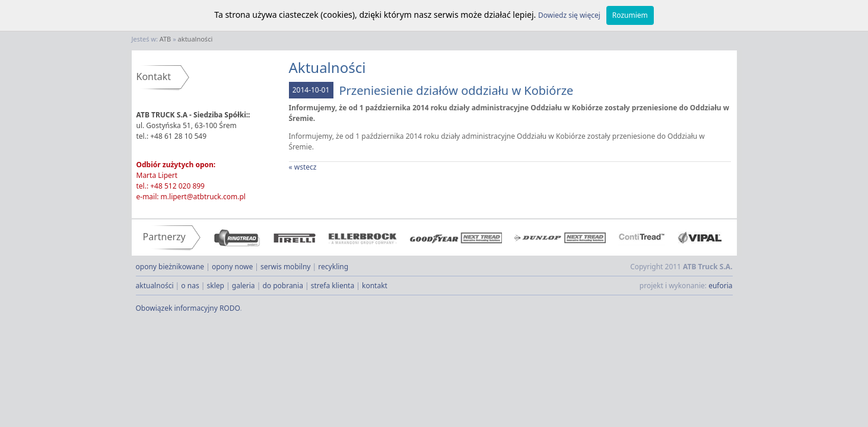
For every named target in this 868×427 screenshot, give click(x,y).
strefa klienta (333, 286)
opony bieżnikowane (170, 267)
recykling (333, 267)
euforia (720, 286)
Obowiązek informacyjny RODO (188, 308)
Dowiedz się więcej (569, 15)
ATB (166, 39)
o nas (190, 286)
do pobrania (282, 286)
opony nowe (232, 267)
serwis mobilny (285, 267)
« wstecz (303, 167)
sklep (216, 286)
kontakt (375, 286)
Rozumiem (630, 15)
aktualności (195, 39)
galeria (244, 286)
